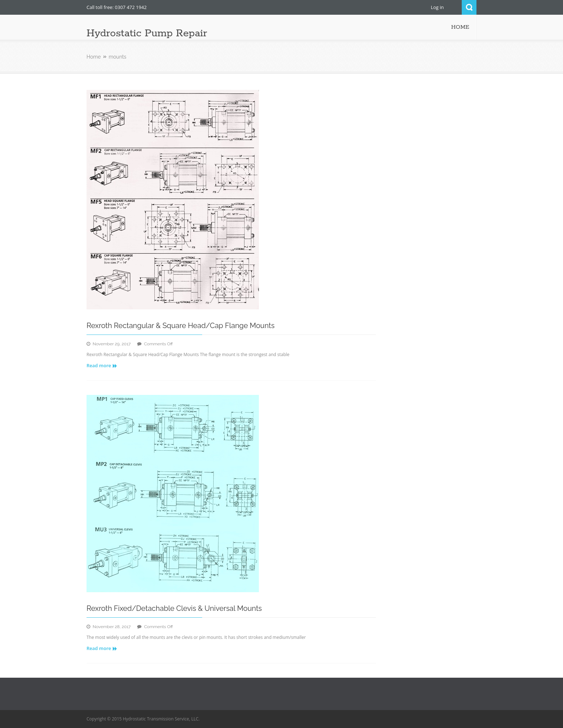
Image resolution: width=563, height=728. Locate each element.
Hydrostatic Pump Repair (147, 33)
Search (469, 7)
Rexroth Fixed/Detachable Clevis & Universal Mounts (174, 608)
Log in (437, 7)
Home (94, 57)
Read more (102, 365)
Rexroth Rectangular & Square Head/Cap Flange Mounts (181, 326)
